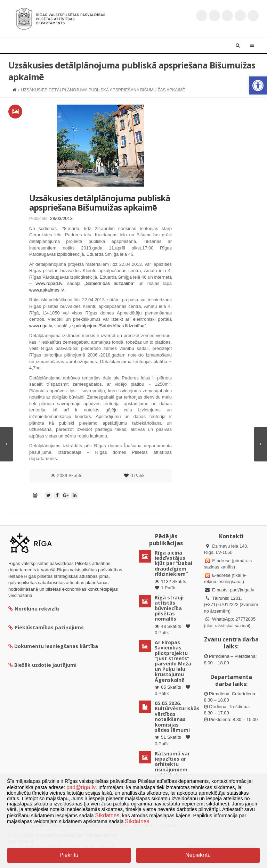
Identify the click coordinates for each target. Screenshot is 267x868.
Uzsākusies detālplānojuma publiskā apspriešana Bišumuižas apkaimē (100, 202)
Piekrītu (69, 855)
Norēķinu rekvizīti (34, 609)
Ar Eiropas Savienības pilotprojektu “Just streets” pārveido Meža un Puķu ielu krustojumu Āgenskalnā (173, 661)
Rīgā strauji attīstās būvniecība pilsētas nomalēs (169, 608)
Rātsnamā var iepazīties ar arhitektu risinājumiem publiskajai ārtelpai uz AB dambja (172, 769)
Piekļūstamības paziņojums (46, 627)
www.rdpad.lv (49, 283)
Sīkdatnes (107, 815)
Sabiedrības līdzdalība (110, 283)
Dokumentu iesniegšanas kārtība (56, 646)
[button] (258, 85)
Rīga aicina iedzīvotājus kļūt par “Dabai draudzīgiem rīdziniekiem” (173, 563)
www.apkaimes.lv (46, 290)
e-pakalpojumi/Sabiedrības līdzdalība (107, 326)
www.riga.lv (41, 326)
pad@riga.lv (242, 590)
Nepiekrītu (198, 855)
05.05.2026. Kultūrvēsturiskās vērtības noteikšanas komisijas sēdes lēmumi (177, 716)
